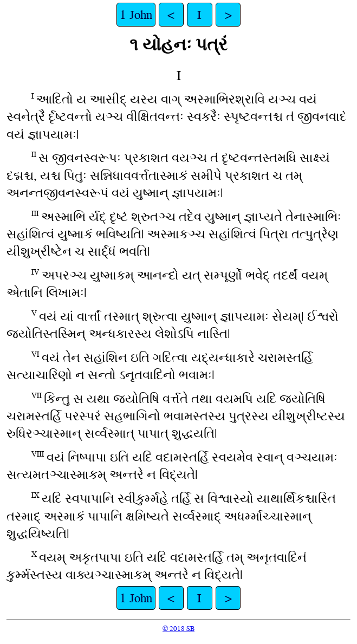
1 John (136, 15)
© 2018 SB (178, 629)
